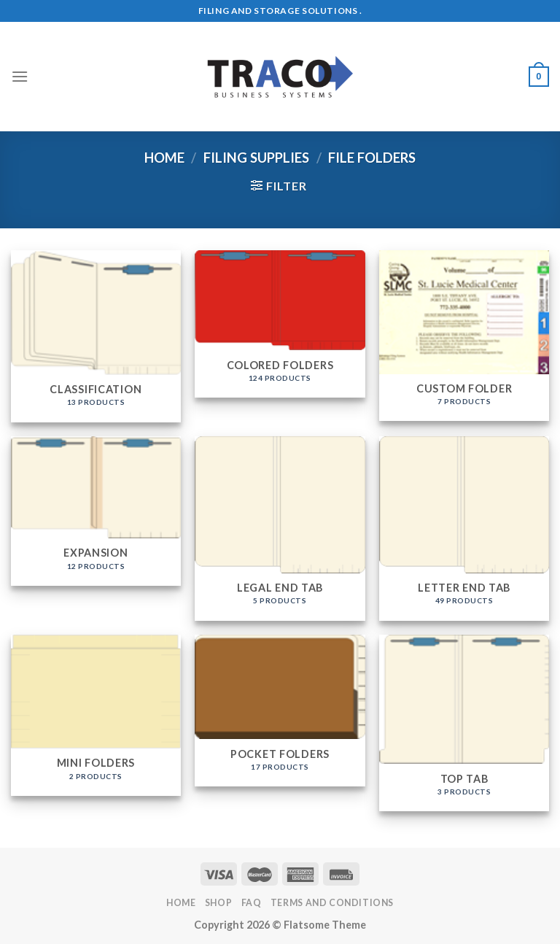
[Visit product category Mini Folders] (96, 715)
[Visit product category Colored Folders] (280, 324)
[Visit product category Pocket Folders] (280, 711)
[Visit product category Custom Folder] (464, 336)
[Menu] (20, 76)
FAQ (252, 903)
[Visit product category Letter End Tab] (464, 529)
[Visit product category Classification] (96, 336)
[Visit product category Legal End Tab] (280, 529)
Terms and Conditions (332, 903)
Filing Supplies (256, 158)
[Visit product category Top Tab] (464, 723)
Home (164, 158)
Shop (218, 903)
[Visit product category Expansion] (96, 511)
